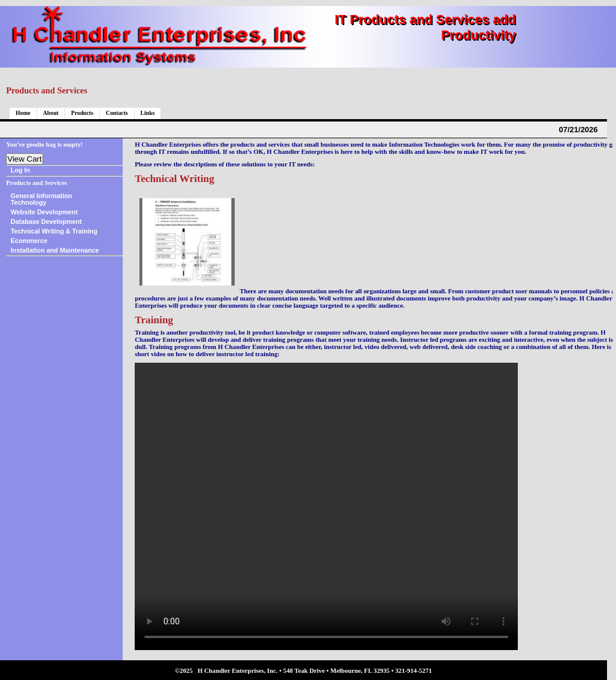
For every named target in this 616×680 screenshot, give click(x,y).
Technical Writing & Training (54, 231)
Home (23, 113)
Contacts (117, 113)
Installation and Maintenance (55, 250)
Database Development (46, 221)
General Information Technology (42, 199)
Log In (20, 170)
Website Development (44, 212)
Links (148, 113)
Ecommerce (29, 241)
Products (82, 113)
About (51, 113)
